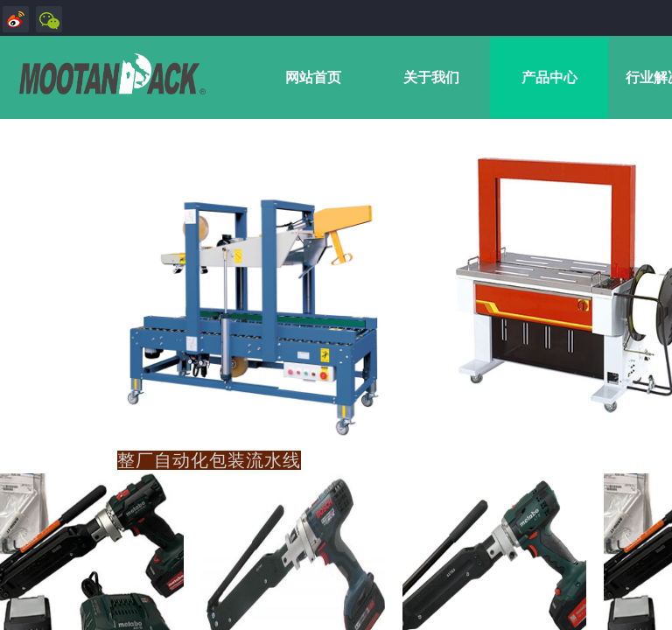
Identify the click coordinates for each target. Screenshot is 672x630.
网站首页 (313, 77)
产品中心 (549, 77)
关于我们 (431, 77)
